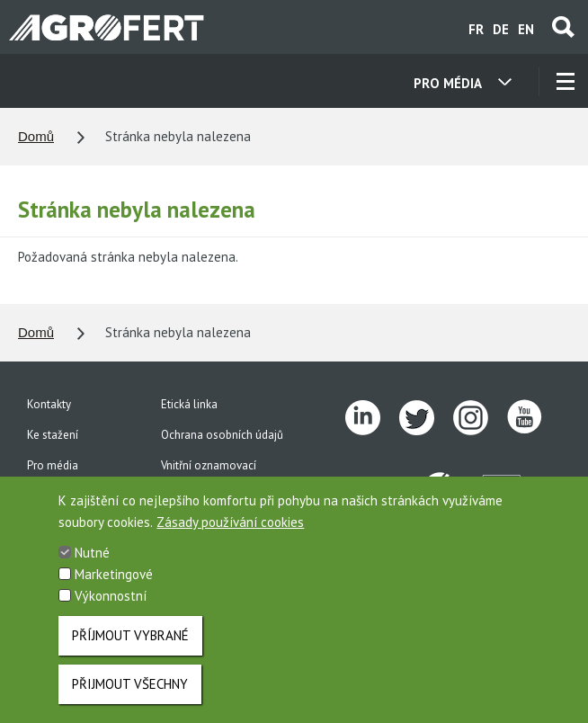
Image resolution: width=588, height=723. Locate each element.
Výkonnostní (111, 605)
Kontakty (49, 404)
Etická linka (189, 404)
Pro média (53, 465)
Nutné (92, 562)
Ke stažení (53, 435)
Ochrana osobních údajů (222, 435)
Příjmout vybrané (130, 644)
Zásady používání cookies (230, 531)
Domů (36, 136)
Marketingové (114, 583)
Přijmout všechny (130, 693)
